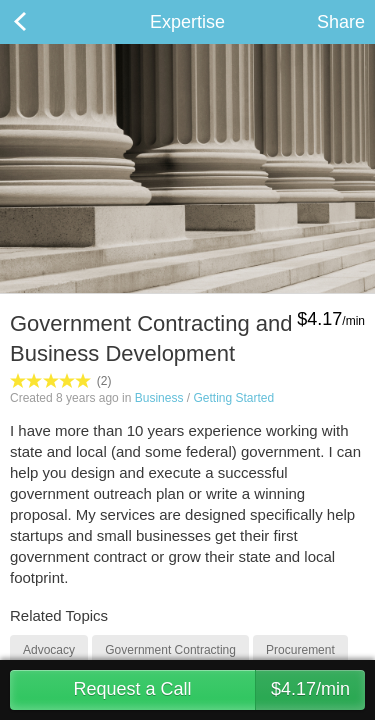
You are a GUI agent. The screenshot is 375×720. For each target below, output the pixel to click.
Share (341, 22)
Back (40, 22)
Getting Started (233, 398)
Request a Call (219, 690)
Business (159, 398)
